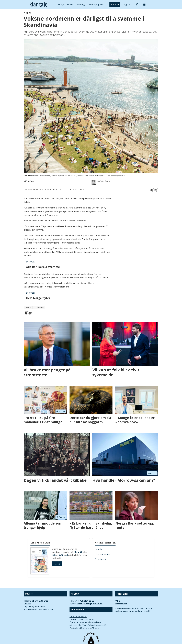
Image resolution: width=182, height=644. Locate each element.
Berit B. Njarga (41, 601)
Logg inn (127, 4)
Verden (71, 4)
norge (28, 307)
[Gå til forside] (38, 4)
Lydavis (98, 549)
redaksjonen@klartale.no (90, 604)
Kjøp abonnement (78, 617)
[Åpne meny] (144, 4)
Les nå (57, 564)
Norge (61, 4)
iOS (54, 555)
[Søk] (137, 4)
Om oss (27, 604)
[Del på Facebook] (152, 190)
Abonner (115, 4)
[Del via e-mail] (156, 190)
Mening (81, 4)
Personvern (121, 604)
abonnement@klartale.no (89, 622)
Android (63, 555)
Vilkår (118, 601)
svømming (39, 307)
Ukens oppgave (95, 4)
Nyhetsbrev (100, 559)
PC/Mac (78, 552)
